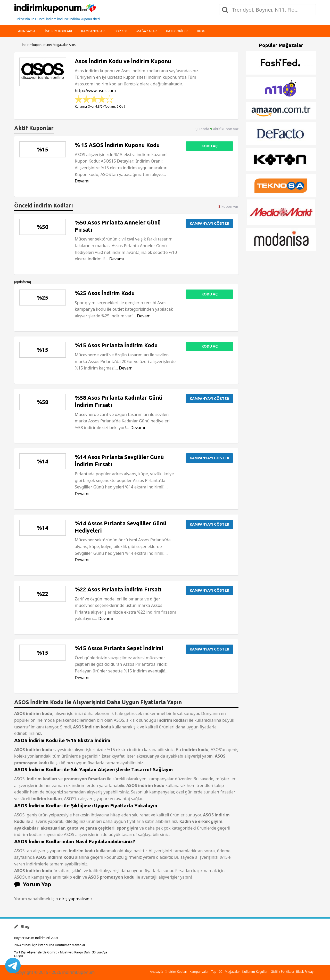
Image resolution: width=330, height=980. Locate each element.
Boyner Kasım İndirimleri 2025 (36, 938)
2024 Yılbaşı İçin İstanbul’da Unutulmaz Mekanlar (50, 945)
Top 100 (121, 31)
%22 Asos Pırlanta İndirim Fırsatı (118, 589)
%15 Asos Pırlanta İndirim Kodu (116, 345)
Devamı (82, 181)
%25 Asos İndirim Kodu (105, 293)
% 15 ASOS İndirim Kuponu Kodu (117, 145)
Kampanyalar (93, 31)
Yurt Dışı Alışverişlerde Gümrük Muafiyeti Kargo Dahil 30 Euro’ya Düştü (61, 954)
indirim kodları (58, 31)
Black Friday (305, 972)
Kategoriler (177, 31)
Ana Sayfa (27, 31)
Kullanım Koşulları (255, 972)
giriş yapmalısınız (76, 899)
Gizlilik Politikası (282, 972)
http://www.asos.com (95, 91)
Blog (201, 31)
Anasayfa (156, 972)
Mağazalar (147, 31)
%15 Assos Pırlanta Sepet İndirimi (119, 648)
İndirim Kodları (176, 972)
